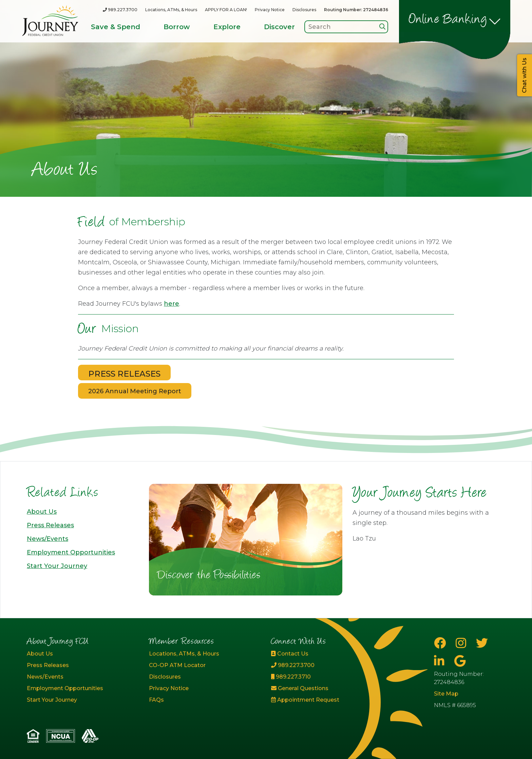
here (172, 304)
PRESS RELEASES (124, 374)
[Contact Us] (327, 654)
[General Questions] (327, 688)
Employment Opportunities (71, 552)
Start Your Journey (57, 566)
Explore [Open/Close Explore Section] (227, 27)
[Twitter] (482, 643)
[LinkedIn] (441, 661)
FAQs (156, 700)
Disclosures (304, 10)
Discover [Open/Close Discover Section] (279, 27)
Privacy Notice (270, 10)
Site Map (446, 694)
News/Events (47, 539)
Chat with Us (524, 75)
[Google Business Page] (460, 661)
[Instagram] (462, 643)
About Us (42, 512)
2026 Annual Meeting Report (135, 391)
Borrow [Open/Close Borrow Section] (177, 27)
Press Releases (50, 525)
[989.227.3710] (327, 677)
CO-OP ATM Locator (177, 665)
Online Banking (448, 20)
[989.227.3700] (120, 10)
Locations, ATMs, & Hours (171, 10)
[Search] (382, 27)
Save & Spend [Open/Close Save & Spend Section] (116, 27)
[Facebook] (441, 643)
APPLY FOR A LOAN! (226, 10)
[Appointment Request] (327, 700)
